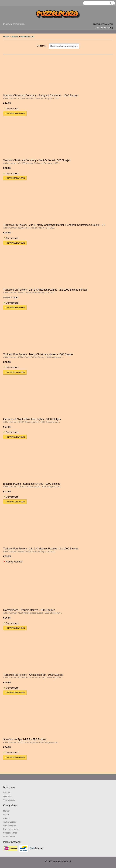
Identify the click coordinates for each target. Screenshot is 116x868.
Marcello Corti (27, 37)
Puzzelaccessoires (12, 829)
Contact (7, 793)
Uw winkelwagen (103, 24)
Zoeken (111, 3)
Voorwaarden (9, 800)
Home (6, 37)
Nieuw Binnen (10, 836)
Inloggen (7, 24)
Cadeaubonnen (10, 833)
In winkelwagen (16, 113)
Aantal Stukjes (10, 822)
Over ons (7, 796)
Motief (6, 815)
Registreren (19, 24)
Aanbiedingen (10, 826)
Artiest (15, 37)
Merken (7, 811)
